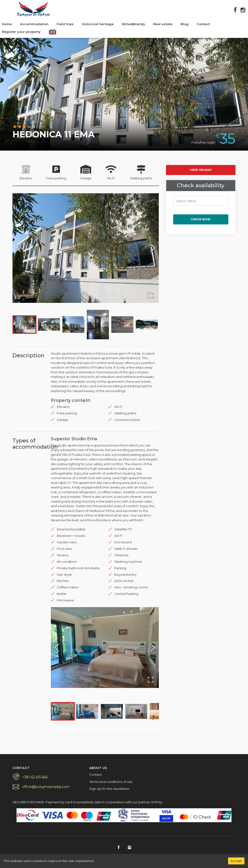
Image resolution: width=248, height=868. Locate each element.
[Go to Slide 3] (73, 325)
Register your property (21, 32)
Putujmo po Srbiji (33, 9)
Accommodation (34, 24)
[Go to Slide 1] (24, 325)
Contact (203, 24)
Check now (201, 219)
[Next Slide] (153, 248)
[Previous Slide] (18, 248)
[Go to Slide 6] (147, 325)
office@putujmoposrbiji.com (46, 787)
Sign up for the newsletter (109, 789)
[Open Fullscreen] (151, 295)
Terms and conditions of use (111, 782)
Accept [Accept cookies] (236, 861)
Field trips (65, 24)
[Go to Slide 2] (49, 324)
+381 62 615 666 (35, 777)
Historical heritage (98, 24)
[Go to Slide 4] (98, 325)
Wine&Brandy (133, 24)
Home (7, 24)
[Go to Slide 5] (122, 325)
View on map (201, 170)
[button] (86, 248)
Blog (185, 24)
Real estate (163, 24)
